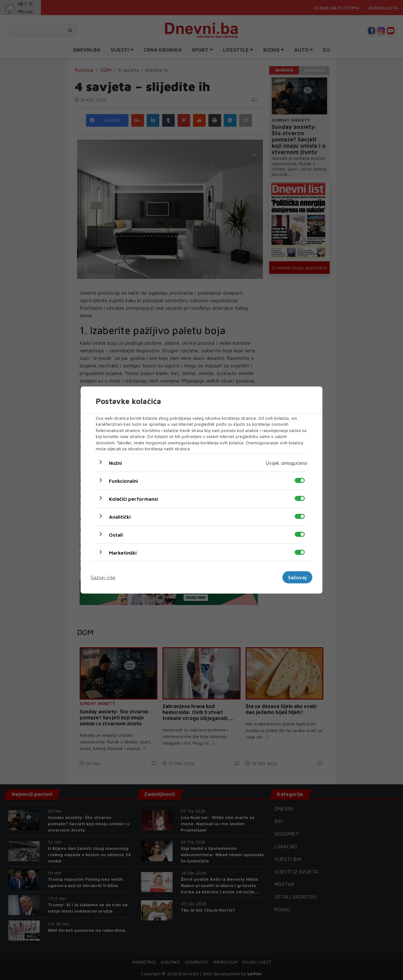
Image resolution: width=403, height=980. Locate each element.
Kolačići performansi (133, 499)
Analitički (120, 516)
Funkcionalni (123, 481)
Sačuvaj (297, 577)
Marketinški (123, 552)
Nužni (115, 463)
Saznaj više (103, 577)
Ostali (116, 534)
